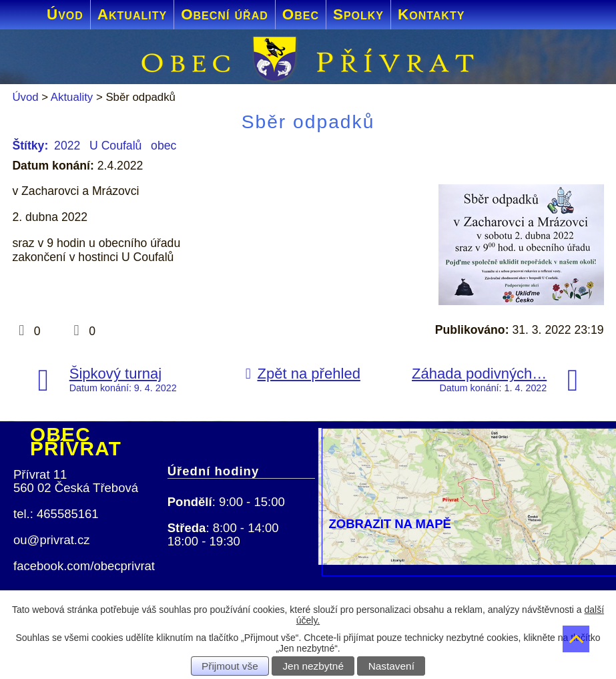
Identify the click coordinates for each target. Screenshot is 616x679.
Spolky (358, 14)
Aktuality (132, 14)
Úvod (65, 14)
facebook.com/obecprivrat (84, 566)
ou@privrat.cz (52, 540)
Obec (301, 14)
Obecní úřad (225, 14)
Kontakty (431, 14)
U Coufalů (115, 146)
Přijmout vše (230, 666)
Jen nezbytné (313, 666)
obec (164, 146)
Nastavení (391, 666)
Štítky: (30, 146)
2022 (67, 146)
